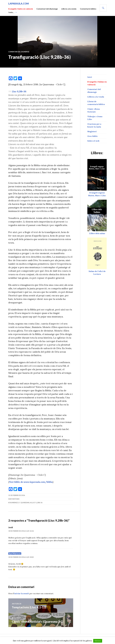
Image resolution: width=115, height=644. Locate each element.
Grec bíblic (93, 136)
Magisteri (92, 131)
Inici (90, 77)
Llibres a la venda (69, 9)
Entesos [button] (98, 641)
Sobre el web (93, 141)
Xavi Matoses (14, 499)
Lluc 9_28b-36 (37, 503)
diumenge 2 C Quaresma (19, 503)
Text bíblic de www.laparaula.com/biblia (31, 482)
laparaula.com (19, 4)
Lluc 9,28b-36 (19, 91)
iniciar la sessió (21, 593)
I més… (11, 12)
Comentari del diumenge (47, 9)
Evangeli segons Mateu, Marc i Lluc (97, 193)
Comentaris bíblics (88, 9)
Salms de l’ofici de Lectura (97, 271)
